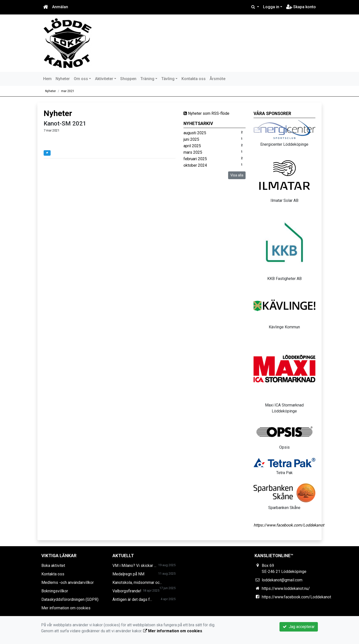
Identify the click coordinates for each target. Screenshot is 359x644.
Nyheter (63, 79)
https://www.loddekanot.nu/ (286, 588)
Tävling (168, 79)
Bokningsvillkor (55, 591)
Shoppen (128, 79)
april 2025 (192, 146)
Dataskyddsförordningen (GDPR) (70, 599)
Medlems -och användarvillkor (68, 582)
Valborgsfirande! (127, 591)
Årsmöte (218, 79)
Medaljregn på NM (128, 574)
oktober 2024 (195, 165)
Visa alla (237, 175)
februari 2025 (195, 159)
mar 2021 (68, 91)
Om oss (81, 79)
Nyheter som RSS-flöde (206, 113)
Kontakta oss (194, 79)
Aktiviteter (104, 79)
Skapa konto (301, 7)
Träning (147, 79)
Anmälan (60, 7)
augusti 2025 (195, 133)
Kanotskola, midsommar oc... (137, 582)
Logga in (271, 7)
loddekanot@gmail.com (282, 580)
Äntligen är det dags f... (132, 599)
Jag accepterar (299, 627)
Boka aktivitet (53, 566)
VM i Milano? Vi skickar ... (134, 566)
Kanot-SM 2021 (65, 124)
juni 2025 (191, 139)
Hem (47, 79)
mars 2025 (193, 152)
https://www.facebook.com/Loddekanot (289, 525)
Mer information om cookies (66, 608)
